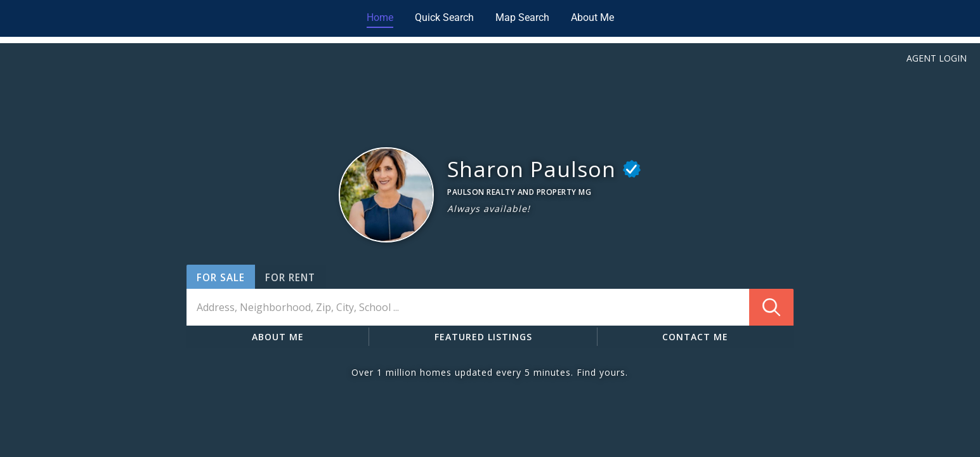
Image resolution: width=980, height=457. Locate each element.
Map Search (522, 17)
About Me (592, 17)
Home (380, 17)
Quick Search (444, 17)
